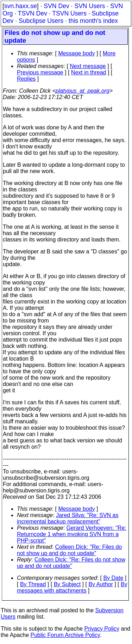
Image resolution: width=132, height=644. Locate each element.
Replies (26, 79)
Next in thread (89, 72)
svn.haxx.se (21, 6)
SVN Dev (56, 6)
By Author (100, 584)
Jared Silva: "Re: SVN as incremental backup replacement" (68, 518)
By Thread (33, 584)
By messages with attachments (72, 587)
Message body (76, 53)
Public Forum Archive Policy (65, 635)
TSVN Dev (33, 13)
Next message (88, 66)
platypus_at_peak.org (83, 91)
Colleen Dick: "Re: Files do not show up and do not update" (69, 550)
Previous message (40, 72)
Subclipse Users (41, 21)
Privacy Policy (102, 629)
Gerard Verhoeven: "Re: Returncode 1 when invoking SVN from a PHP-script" (72, 534)
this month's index (93, 21)
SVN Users (90, 6)
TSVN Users (69, 13)
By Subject (67, 584)
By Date (113, 578)
